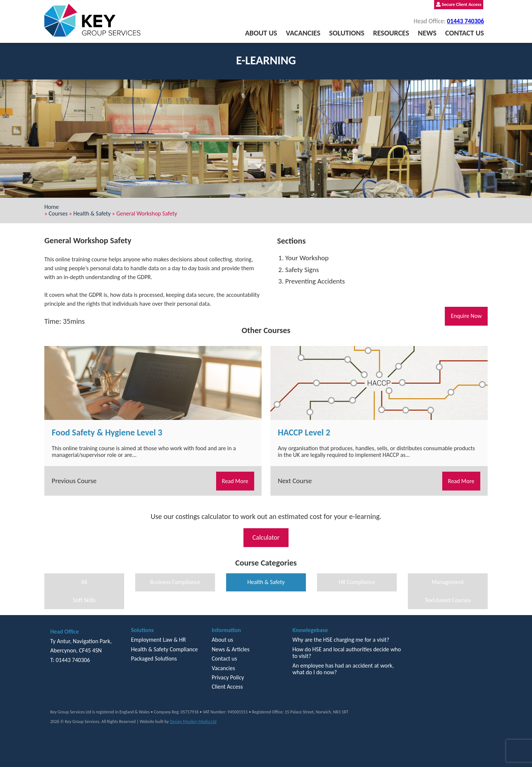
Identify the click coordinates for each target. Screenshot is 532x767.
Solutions (347, 33)
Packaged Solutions (154, 659)
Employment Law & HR (158, 640)
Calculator (266, 537)
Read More (235, 481)
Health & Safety (92, 213)
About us (261, 33)
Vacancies (303, 33)
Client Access (227, 687)
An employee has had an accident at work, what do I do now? (343, 669)
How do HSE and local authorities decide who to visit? (347, 653)
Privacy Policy (228, 677)
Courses (58, 213)
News (427, 33)
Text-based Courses (448, 600)
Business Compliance (175, 582)
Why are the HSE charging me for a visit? (341, 640)
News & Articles (231, 649)
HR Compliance (357, 582)
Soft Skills (84, 600)
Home (52, 207)
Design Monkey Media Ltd (193, 722)
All (84, 582)
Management (448, 582)
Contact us (465, 33)
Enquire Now (466, 316)
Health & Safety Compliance (164, 649)
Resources (391, 33)
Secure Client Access (459, 4)
